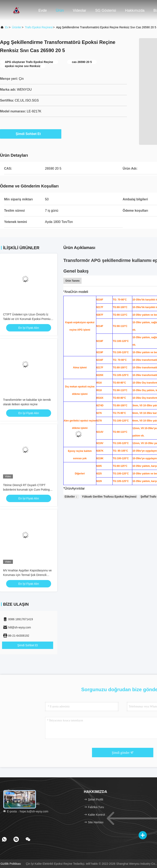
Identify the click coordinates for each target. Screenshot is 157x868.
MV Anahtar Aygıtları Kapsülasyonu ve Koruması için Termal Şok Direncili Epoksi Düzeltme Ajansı (27, 575)
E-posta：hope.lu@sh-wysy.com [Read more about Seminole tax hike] (26, 811)
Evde (43, 10)
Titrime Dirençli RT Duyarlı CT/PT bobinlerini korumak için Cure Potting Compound (26, 490)
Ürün (60, 10)
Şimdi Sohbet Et (31, 134)
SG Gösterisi (106, 10)
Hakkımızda (135, 10)
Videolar (80, 10)
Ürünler (17, 27)
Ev (7, 27)
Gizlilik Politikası (11, 864)
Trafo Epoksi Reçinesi (39, 27)
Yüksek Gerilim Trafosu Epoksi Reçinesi (109, 497)
